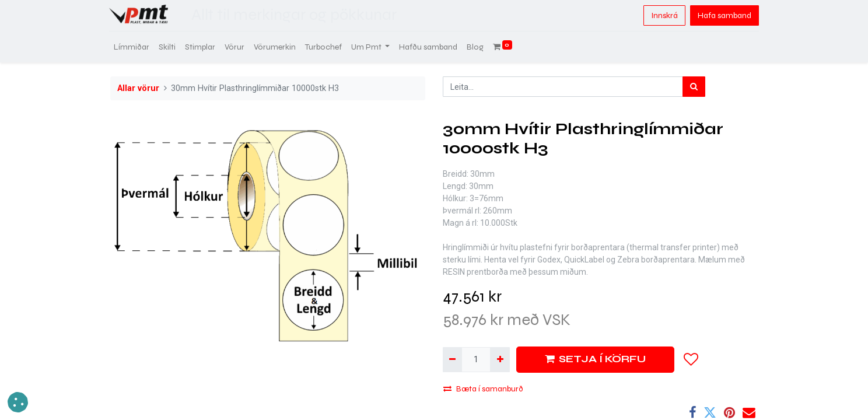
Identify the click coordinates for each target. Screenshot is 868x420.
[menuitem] (133, 47)
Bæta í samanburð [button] (483, 389)
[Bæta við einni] (500, 360)
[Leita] (694, 87)
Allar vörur (138, 88)
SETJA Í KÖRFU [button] (595, 359)
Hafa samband (723, 15)
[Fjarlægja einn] (452, 360)
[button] (691, 359)
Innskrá (663, 15)
